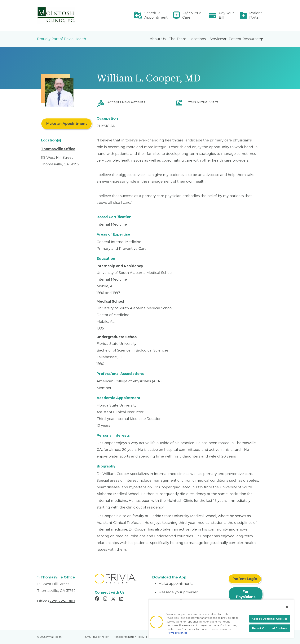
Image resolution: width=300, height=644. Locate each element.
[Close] (287, 607)
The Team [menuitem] (178, 39)
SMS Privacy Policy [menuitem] (97, 637)
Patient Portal (256, 15)
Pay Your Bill (226, 15)
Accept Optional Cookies (270, 619)
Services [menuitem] (217, 39)
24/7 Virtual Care (192, 15)
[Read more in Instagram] (106, 599)
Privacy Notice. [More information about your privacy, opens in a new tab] (178, 633)
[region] (221, 619)
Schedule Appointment (156, 15)
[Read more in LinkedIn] (122, 599)
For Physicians (246, 594)
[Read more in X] (114, 599)
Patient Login (245, 579)
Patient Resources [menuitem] (245, 39)
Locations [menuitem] (198, 39)
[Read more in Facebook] (98, 599)
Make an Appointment (67, 124)
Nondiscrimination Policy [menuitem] (129, 637)
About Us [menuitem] (158, 39)
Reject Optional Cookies (270, 628)
